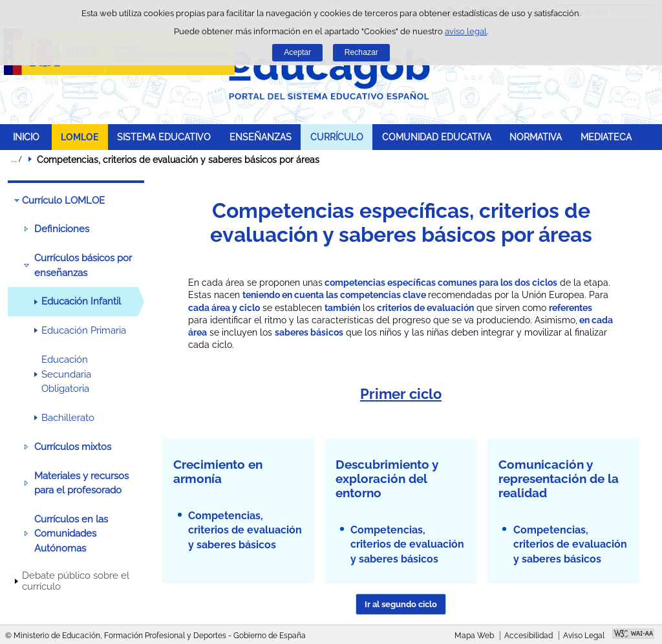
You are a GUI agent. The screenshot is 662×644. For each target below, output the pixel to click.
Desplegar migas (16, 159)
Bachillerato (68, 418)
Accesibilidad (529, 636)
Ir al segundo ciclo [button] (401, 604)
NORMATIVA (536, 137)
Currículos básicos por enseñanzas (83, 265)
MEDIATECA (606, 137)
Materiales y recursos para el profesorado (81, 483)
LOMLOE (80, 137)
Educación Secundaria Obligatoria (66, 374)
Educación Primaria (84, 330)
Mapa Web (474, 636)
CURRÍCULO (337, 137)
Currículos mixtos (73, 447)
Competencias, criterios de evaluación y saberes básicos (245, 531)
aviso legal (466, 31)
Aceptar (297, 52)
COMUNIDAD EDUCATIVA (437, 137)
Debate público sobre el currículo (76, 581)
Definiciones (62, 229)
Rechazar (361, 52)
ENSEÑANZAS (261, 137)
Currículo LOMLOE (63, 200)
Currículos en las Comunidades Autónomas (71, 534)
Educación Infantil (81, 301)
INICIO (26, 137)
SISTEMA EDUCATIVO (164, 137)
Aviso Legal (584, 636)
